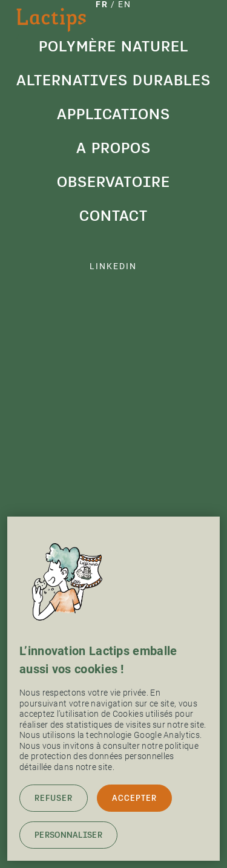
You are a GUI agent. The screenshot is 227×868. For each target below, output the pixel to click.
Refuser (54, 798)
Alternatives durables (113, 80)
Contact (113, 216)
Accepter (134, 798)
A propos (113, 148)
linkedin (113, 266)
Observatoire (113, 182)
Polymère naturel (113, 46)
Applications (113, 114)
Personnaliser (68, 835)
